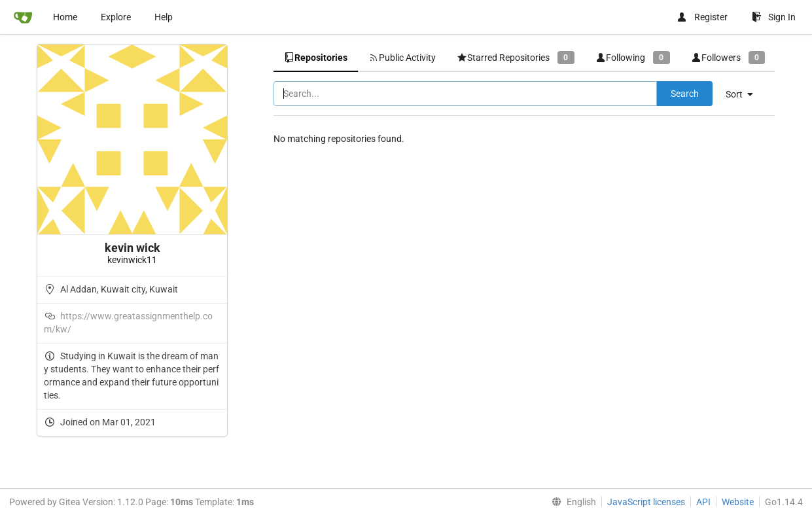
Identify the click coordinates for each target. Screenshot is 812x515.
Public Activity (402, 58)
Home (65, 17)
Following (633, 57)
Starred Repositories (516, 57)
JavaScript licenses (646, 502)
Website (738, 502)
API (703, 502)
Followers (728, 57)
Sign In (774, 17)
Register (702, 17)
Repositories (316, 58)
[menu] (744, 94)
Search (685, 94)
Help (164, 17)
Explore (116, 17)
